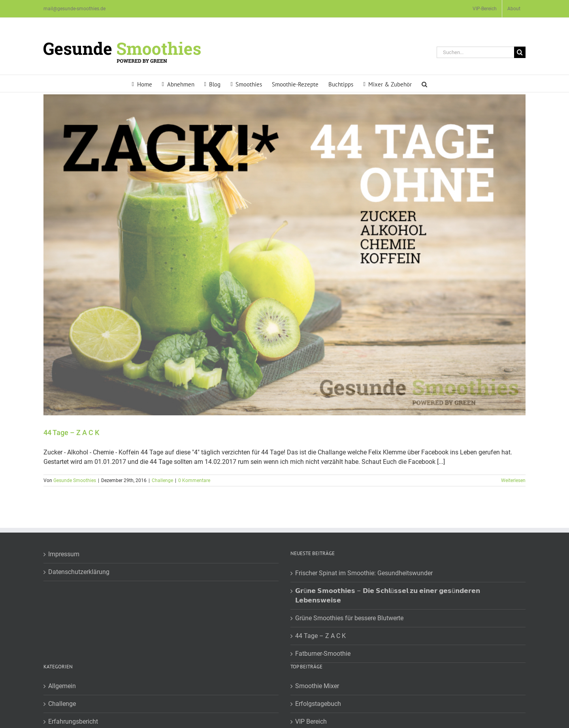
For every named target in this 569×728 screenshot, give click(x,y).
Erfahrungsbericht (73, 721)
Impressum (64, 554)
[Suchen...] (475, 52)
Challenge (162, 480)
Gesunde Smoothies (75, 480)
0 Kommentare (194, 480)
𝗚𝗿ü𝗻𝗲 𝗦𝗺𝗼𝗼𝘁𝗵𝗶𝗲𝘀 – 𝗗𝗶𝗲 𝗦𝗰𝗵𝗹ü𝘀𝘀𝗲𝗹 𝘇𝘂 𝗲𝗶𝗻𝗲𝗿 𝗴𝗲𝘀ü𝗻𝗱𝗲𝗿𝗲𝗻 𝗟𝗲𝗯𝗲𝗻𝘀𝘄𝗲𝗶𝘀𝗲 (388, 596)
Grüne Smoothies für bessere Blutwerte (349, 618)
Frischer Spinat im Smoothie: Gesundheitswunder (364, 573)
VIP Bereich (311, 721)
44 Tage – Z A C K (71, 432)
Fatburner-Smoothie (323, 654)
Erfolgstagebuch (318, 704)
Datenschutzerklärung (79, 572)
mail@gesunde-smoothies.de (74, 9)
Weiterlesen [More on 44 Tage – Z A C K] (513, 480)
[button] (424, 83)
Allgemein (62, 686)
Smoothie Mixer (317, 686)
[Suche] (520, 52)
